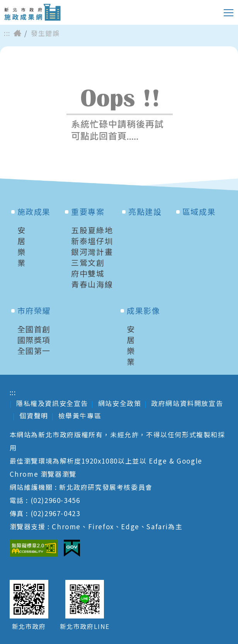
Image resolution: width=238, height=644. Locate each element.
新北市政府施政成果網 (32, 12)
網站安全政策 (120, 403)
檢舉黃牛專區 (80, 415)
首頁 (17, 33)
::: (7, 33)
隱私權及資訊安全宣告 (52, 403)
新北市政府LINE (85, 626)
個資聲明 (34, 415)
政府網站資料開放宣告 (187, 403)
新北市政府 (29, 626)
